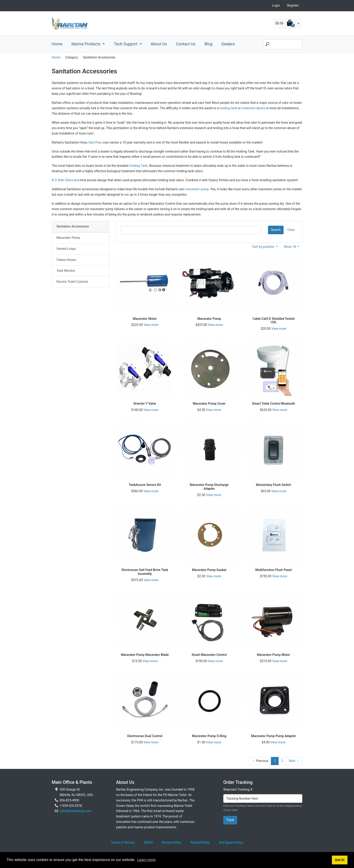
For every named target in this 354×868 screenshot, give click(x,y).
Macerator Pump (68, 238)
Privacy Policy (172, 842)
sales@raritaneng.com (76, 811)
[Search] (283, 44)
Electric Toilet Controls (72, 282)
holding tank (228, 108)
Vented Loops (66, 249)
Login (276, 5)
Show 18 (290, 247)
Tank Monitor (66, 271)
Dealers (228, 44)
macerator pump (197, 189)
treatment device (253, 108)
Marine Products (86, 44)
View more (151, 325)
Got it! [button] (340, 860)
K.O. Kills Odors (63, 180)
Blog (208, 44)
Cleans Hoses (66, 260)
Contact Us (186, 44)
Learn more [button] (146, 860)
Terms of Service (123, 842)
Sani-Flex (95, 142)
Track (230, 820)
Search (276, 230)
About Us (159, 44)
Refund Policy (200, 842)
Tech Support (126, 44)
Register (293, 5)
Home (57, 44)
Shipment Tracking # (238, 789)
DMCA (148, 842)
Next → (294, 761)
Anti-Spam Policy (231, 842)
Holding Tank (138, 166)
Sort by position (264, 247)
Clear (291, 230)
